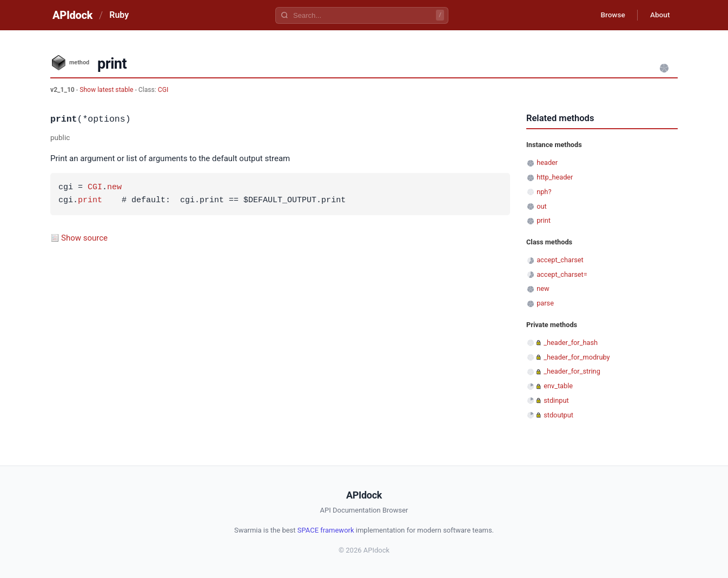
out (541, 206)
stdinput (556, 400)
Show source (84, 238)
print (90, 201)
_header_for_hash (571, 343)
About (659, 15)
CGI (163, 90)
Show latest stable (107, 90)
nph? (544, 192)
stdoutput (558, 415)
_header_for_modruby (577, 357)
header (547, 162)
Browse (610, 15)
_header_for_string (572, 371)
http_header (555, 177)
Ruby (119, 15)
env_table (558, 386)
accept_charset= (562, 274)
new (114, 188)
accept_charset (560, 260)
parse (545, 303)
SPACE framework (326, 530)
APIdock (72, 15)
